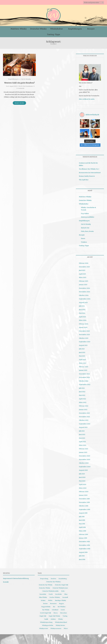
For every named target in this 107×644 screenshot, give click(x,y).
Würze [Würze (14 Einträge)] (66, 628)
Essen (83, 238)
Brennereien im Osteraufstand (90, 173)
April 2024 (83, 317)
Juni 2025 (82, 270)
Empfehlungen (75, 29)
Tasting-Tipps (54, 34)
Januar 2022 (83, 410)
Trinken (84, 242)
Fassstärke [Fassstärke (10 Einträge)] (43, 594)
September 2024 (85, 299)
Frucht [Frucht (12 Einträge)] (51, 594)
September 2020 (85, 467)
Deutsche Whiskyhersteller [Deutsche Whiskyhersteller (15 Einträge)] (51, 591)
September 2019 (85, 509)
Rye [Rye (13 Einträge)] (54, 607)
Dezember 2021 (84, 413)
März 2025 (83, 277)
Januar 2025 (83, 285)
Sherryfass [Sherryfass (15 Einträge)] (64, 613)
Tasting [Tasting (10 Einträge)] (65, 616)
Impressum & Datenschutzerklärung (16, 578)
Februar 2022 (84, 406)
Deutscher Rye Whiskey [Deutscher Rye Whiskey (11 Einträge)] (53, 582)
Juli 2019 (82, 517)
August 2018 (83, 552)
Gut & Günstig (26, 79)
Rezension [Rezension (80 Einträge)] (53, 604)
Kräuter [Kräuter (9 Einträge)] (43, 600)
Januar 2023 (83, 370)
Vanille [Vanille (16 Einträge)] (46, 619)
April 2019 (82, 527)
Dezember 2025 (84, 267)
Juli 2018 (82, 556)
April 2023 (82, 360)
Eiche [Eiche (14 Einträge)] (63, 591)
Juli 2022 (82, 388)
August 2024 (83, 302)
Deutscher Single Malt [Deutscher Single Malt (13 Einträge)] (61, 585)
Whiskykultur (56, 29)
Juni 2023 (82, 352)
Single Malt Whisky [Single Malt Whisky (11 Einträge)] (54, 616)
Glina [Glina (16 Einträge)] (66, 594)
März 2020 (83, 488)
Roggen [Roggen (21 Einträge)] (61, 604)
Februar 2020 (84, 492)
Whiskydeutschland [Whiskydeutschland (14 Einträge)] (61, 622)
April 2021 (82, 442)
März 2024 (83, 320)
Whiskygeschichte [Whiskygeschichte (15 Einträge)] (48, 625)
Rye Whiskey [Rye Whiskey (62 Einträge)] (62, 607)
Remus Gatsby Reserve (87, 176)
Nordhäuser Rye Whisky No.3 (89, 169)
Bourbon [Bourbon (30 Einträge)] (53, 579)
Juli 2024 (82, 306)
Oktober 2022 (84, 381)
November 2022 (84, 377)
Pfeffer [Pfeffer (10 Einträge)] (50, 600)
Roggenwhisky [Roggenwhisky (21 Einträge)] (46, 607)
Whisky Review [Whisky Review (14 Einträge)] (60, 625)
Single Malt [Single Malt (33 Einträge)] (43, 616)
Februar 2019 (83, 534)
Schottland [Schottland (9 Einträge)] (55, 610)
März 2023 (83, 363)
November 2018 (84, 545)
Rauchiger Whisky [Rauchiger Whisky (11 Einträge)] (60, 600)
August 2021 (83, 427)
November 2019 (84, 502)
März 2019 (83, 531)
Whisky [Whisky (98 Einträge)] (60, 619)
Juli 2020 (82, 474)
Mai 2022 (82, 395)
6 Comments (20, 88)
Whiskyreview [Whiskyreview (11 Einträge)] (44, 628)
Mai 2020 (82, 481)
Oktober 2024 (84, 295)
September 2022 (85, 385)
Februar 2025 (84, 281)
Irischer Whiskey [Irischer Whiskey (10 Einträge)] (55, 597)
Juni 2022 (82, 392)
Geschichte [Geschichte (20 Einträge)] (58, 594)
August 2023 (83, 345)
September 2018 (85, 549)
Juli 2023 (82, 349)
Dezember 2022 (84, 374)
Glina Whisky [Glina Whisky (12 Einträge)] (43, 597)
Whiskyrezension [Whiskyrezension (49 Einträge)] (56, 628)
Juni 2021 (82, 434)
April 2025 (82, 274)
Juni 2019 (82, 520)
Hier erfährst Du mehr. (87, 99)
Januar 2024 (83, 327)
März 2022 (83, 402)
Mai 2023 (82, 356)
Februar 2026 (84, 263)
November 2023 (84, 335)
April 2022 (82, 399)
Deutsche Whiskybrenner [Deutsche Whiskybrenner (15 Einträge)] (60, 588)
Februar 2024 (84, 324)
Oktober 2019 (84, 506)
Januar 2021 (83, 452)
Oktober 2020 (84, 463)
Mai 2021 (82, 438)
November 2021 (84, 417)
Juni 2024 (82, 310)
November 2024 (85, 292)
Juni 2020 (82, 477)
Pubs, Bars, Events (87, 231)
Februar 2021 (84, 449)
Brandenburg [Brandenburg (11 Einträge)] (63, 579)
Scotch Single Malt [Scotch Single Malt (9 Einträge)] (46, 613)
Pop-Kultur (85, 214)
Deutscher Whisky (38, 29)
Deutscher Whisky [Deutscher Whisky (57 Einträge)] (45, 588)
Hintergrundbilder (88, 217)
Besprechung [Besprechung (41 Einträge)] (44, 579)
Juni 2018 (82, 559)
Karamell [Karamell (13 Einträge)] (65, 597)
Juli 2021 (82, 431)
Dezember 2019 (84, 499)
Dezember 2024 (84, 288)
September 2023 (85, 342)
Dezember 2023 (84, 331)
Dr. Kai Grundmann (27, 86)
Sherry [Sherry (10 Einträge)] (56, 613)
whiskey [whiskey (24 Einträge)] (53, 619)
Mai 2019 (82, 524)
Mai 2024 (82, 313)
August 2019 (83, 513)
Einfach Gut (85, 228)
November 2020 (85, 460)
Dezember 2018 (84, 542)
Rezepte (91, 29)
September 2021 (85, 424)
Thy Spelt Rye (84, 180)
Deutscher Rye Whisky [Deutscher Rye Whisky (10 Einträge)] (46, 585)
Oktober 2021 (84, 420)
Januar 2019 (83, 538)
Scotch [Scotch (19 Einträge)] (63, 610)
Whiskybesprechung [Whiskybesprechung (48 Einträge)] (46, 622)
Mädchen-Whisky (19, 29)
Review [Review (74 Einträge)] (45, 604)
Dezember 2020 (84, 456)
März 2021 (83, 445)
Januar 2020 (83, 495)
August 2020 (83, 470)
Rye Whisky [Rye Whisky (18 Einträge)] (46, 610)
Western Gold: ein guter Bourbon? (19, 83)
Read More (19, 103)
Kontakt (6, 582)
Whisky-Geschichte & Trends (88, 209)
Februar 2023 (84, 367)
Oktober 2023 (84, 338)
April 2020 (83, 484)
